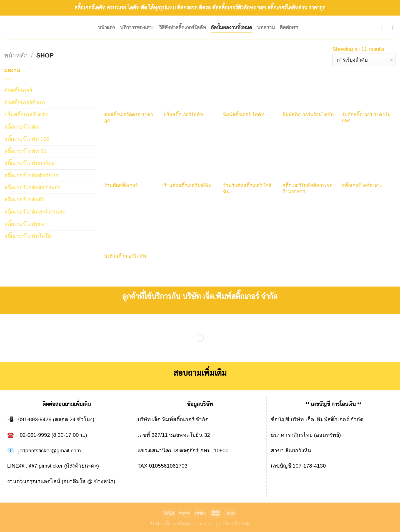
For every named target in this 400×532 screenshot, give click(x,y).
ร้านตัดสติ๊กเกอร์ (121, 185)
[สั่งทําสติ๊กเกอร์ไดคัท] (131, 228)
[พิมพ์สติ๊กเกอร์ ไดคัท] (250, 87)
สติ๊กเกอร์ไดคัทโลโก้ (28, 236)
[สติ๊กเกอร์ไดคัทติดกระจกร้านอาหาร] (309, 157)
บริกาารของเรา (137, 27)
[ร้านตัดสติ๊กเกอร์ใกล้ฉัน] (191, 157)
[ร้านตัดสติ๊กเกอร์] (131, 157)
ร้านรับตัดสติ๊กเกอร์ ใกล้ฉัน (247, 188)
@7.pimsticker (46, 466)
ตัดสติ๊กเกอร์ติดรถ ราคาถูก (129, 117)
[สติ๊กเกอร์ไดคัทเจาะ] (369, 157)
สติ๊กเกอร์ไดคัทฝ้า (25, 199)
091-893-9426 (35, 419)
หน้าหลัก (16, 55)
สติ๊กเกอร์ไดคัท (22, 127)
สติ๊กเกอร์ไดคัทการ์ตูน (30, 163)
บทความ (266, 27)
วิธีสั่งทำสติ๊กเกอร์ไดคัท (182, 27)
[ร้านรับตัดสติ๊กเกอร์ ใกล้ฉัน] (250, 157)
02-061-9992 (35, 435)
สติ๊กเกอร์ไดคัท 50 (25, 151)
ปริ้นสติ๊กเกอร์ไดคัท (26, 115)
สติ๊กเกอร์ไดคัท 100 (27, 139)
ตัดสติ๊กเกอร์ (18, 90)
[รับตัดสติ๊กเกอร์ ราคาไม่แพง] (369, 87)
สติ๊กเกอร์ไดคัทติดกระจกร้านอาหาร (307, 188)
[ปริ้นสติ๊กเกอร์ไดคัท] (191, 87)
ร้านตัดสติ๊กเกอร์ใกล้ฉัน (188, 185)
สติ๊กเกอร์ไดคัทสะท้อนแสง (34, 212)
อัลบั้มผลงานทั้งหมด (231, 27)
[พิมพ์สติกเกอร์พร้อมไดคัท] (309, 87)
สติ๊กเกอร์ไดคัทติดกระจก (32, 188)
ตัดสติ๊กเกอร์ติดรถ (25, 103)
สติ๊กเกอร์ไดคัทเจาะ (27, 224)
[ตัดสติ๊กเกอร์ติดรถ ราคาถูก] (131, 87)
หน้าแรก (107, 27)
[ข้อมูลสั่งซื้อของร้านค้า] (364, 60)
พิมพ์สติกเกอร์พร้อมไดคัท (308, 114)
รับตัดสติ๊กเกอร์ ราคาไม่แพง (366, 117)
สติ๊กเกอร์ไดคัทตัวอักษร (31, 175)
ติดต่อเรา (289, 27)
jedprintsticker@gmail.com (50, 451)
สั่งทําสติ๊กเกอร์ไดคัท (125, 256)
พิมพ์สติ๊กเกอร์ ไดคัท (244, 114)
